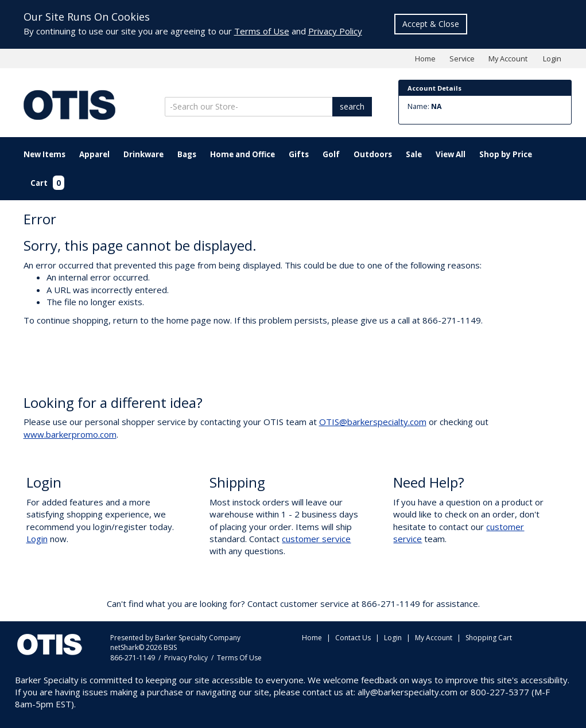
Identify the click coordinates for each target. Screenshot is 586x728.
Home (425, 59)
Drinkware (143, 154)
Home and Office (242, 154)
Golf (331, 154)
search (352, 106)
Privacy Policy (335, 31)
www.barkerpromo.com (70, 434)
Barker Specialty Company (198, 638)
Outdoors (373, 154)
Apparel (94, 154)
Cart (47, 183)
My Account (508, 59)
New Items (44, 154)
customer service (316, 539)
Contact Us (353, 638)
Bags (187, 154)
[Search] (250, 107)
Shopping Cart (489, 638)
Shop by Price (506, 154)
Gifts (299, 154)
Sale (414, 154)
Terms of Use (262, 31)
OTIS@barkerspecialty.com (373, 422)
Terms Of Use (239, 658)
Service (462, 59)
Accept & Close (431, 24)
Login (552, 59)
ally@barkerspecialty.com (408, 692)
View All (451, 154)
